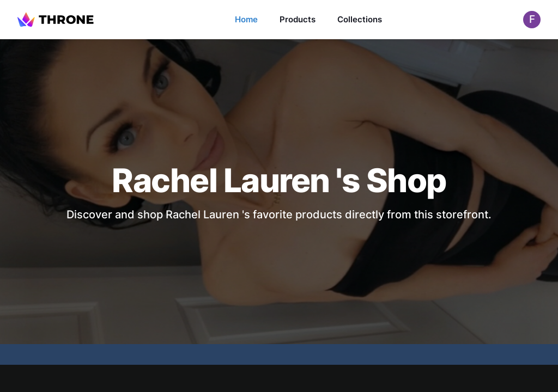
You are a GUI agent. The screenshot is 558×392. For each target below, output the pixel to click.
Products (298, 19)
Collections (360, 19)
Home (246, 19)
